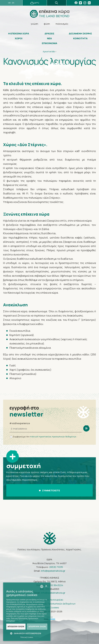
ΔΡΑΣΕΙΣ (49, 34)
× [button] (46, 586)
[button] (27, 633)
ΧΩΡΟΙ (19, 38)
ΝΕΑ (49, 38)
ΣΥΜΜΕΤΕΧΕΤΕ (49, 490)
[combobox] (42, 586)
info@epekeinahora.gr (53, 571)
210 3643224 (56, 585)
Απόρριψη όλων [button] (37, 627)
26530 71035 (56, 567)
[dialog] (27, 612)
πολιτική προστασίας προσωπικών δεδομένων (53, 437)
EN (13, 3)
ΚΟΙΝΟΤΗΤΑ (80, 38)
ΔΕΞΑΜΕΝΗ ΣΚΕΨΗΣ (80, 34)
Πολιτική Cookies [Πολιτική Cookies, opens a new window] (27, 637)
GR (9, 3)
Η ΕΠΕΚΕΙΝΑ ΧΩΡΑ (19, 34)
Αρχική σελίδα (49, 52)
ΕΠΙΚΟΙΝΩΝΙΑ (49, 43)
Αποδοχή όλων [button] (16, 627)
